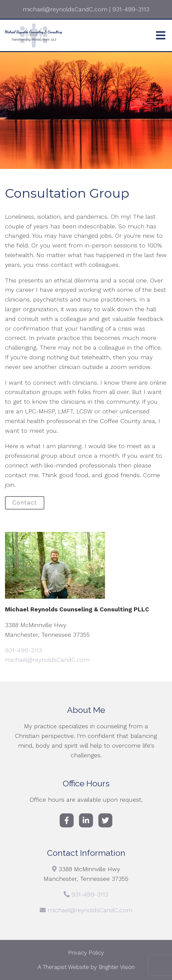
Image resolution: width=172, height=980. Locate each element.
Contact (25, 503)
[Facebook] (67, 820)
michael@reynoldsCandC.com (47, 660)
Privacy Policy (86, 953)
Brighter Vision (117, 967)
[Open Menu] (161, 35)
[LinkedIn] (86, 820)
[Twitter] (105, 820)
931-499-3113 (23, 650)
